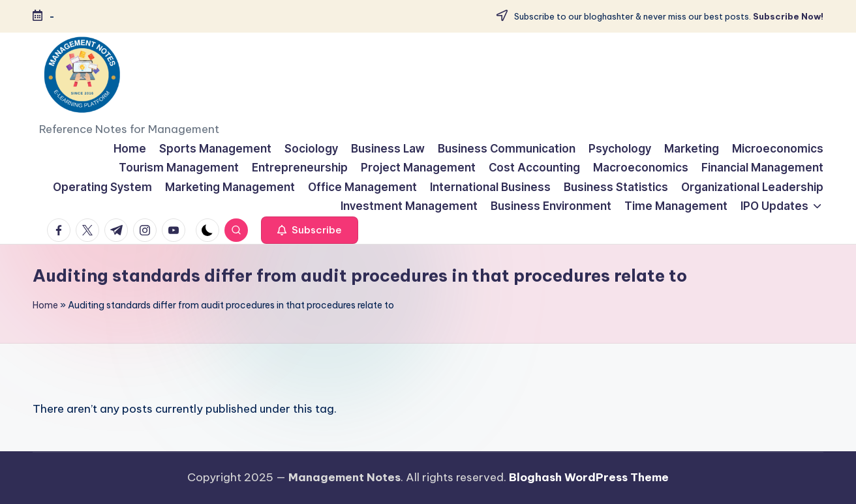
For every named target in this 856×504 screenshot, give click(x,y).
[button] (310, 230)
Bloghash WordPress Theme (589, 477)
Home (45, 305)
